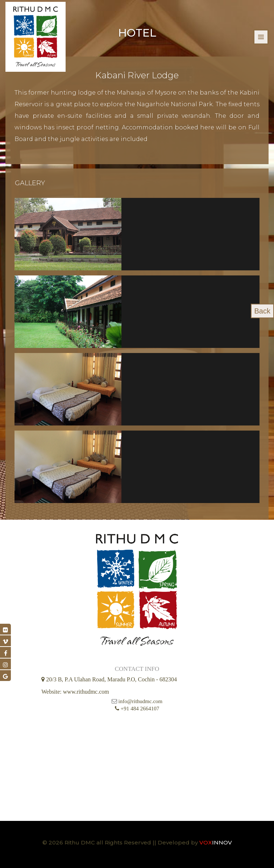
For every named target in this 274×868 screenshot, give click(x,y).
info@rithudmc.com (141, 701)
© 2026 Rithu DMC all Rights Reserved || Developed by (121, 842)
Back (262, 311)
